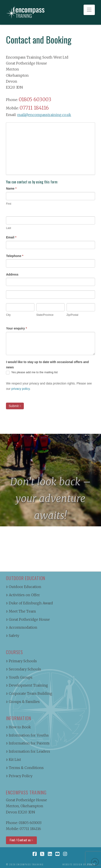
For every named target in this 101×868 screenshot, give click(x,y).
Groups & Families (23, 702)
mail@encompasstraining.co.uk (44, 115)
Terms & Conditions (25, 768)
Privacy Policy (19, 776)
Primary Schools (21, 661)
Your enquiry (16, 328)
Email (11, 237)
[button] (89, 10)
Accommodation (22, 627)
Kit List (13, 759)
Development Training (27, 685)
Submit (14, 406)
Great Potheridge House (28, 619)
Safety (13, 636)
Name (11, 188)
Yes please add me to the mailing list (32, 372)
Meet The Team (21, 611)
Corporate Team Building (29, 693)
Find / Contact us (20, 840)
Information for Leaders (28, 751)
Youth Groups (19, 677)
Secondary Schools (23, 669)
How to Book (18, 727)
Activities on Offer (23, 595)
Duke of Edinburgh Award (29, 603)
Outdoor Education (24, 587)
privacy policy (21, 389)
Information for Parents (28, 743)
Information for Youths (27, 735)
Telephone (15, 256)
